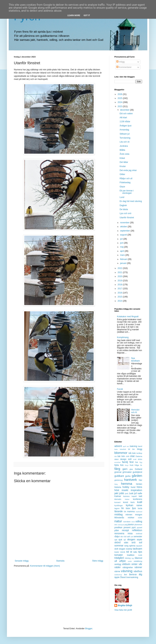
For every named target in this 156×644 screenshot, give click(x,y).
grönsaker (127, 472)
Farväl (120, 389)
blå (130, 453)
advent (118, 446)
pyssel (139, 527)
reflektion (137, 530)
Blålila (122, 150)
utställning (138, 561)
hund (133, 487)
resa (130, 533)
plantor (131, 525)
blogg (140, 449)
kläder (127, 499)
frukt (132, 465)
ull (116, 561)
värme (117, 571)
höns (139, 487)
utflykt (122, 561)
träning (128, 558)
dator (117, 459)
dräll (135, 459)
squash (139, 546)
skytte (139, 540)
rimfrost (139, 534)
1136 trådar (125, 122)
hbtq (116, 484)
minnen (129, 515)
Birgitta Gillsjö (125, 605)
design (123, 459)
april (122, 251)
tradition (131, 555)
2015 (120, 297)
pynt (134, 527)
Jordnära (124, 146)
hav (140, 480)
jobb (122, 493)
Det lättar (124, 162)
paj (126, 525)
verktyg (118, 564)
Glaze (122, 187)
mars (123, 255)
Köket (122, 158)
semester (138, 537)
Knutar (123, 166)
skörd (117, 542)
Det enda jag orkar (128, 170)
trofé (140, 555)
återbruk (133, 575)
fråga (137, 465)
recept (125, 530)
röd (125, 537)
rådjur (117, 537)
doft (130, 459)
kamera (126, 496)
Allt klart (123, 118)
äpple (117, 577)
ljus (134, 508)
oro (116, 525)
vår (140, 564)
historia (118, 487)
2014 (120, 301)
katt (140, 496)
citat (132, 456)
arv (128, 446)
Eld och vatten (126, 114)
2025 (120, 98)
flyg (141, 462)
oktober (124, 227)
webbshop (118, 575)
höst (117, 490)
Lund (122, 197)
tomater (119, 555)
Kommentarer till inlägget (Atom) (45, 566)
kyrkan (129, 505)
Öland (123, 577)
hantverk (131, 480)
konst (126, 502)
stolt (116, 549)
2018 (120, 285)
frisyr (127, 465)
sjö (125, 540)
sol (141, 542)
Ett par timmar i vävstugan (127, 192)
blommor (121, 453)
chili (127, 456)
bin (133, 449)
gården (137, 476)
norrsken (127, 522)
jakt (116, 493)
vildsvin (126, 564)
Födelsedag (125, 182)
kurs (133, 502)
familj (125, 462)
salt (132, 537)
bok (134, 453)
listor (128, 508)
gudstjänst (137, 472)
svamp (129, 549)
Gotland (138, 469)
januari (123, 263)
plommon (138, 525)
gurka (128, 476)
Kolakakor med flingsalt (128, 317)
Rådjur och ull (126, 178)
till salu (134, 552)
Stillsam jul (125, 134)
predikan (118, 527)
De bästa (124, 209)
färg (117, 469)
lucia (140, 508)
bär (119, 456)
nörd (133, 522)
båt (116, 456)
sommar (119, 546)
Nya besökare (135, 359)
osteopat (121, 525)
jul (135, 493)
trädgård (119, 558)
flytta (117, 465)
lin (123, 508)
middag (118, 514)
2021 (120, 272)
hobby (126, 487)
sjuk (120, 540)
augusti (124, 235)
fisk (137, 462)
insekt (125, 490)
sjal (116, 540)
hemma (127, 484)
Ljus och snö (125, 213)
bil (129, 449)
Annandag (124, 130)
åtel (125, 575)
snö (134, 542)
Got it (87, 15)
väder (118, 567)
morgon (139, 515)
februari (124, 259)
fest (131, 462)
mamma (131, 512)
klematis (118, 499)
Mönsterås (119, 518)
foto (122, 465)
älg (140, 574)
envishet (118, 462)
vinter (134, 564)
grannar (118, 472)
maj (122, 247)
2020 (120, 276)
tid (127, 552)
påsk (117, 530)
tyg (133, 558)
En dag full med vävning (131, 201)
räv (122, 537)
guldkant (119, 476)
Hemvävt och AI (135, 411)
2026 (120, 94)
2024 (120, 102)
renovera (119, 533)
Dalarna (139, 456)
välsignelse (128, 567)
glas (131, 469)
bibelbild (123, 449)
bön (123, 456)
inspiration (136, 490)
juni (122, 243)
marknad (139, 512)
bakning (133, 446)
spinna (132, 546)
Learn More (74, 15)
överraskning (132, 577)
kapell (134, 496)
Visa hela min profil (123, 610)
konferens (138, 499)
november (125, 223)
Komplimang (123, 337)
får (141, 465)
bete (116, 449)
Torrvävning (125, 138)
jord (127, 493)
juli (122, 239)
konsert (117, 502)
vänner (138, 567)
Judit (131, 493)
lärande (119, 511)
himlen (139, 484)
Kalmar (118, 496)
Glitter (122, 174)
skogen (131, 539)
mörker (131, 518)
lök (125, 512)
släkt (126, 543)
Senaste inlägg (22, 561)
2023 (120, 106)
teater (117, 552)
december (125, 110)
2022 (120, 268)
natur (118, 521)
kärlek (139, 505)
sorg (126, 546)
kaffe (140, 493)
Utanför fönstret (127, 218)
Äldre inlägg (98, 561)
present (127, 527)
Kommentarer (124, 67)
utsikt (130, 561)
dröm (140, 459)
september (125, 231)
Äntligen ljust (125, 126)
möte (140, 518)
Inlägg (120, 62)
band (140, 446)
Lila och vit (125, 142)
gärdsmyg (118, 480)
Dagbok (123, 205)
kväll (140, 502)
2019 (120, 281)
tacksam (137, 549)
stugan (122, 549)
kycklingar (119, 505)
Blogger (89, 629)
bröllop (139, 453)
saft (128, 537)
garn (125, 469)
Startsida (60, 561)
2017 (120, 289)
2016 (120, 293)
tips (140, 552)
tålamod (138, 558)
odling (139, 521)
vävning (127, 571)
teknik (123, 552)
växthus (138, 571)
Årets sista (124, 154)
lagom (117, 508)
